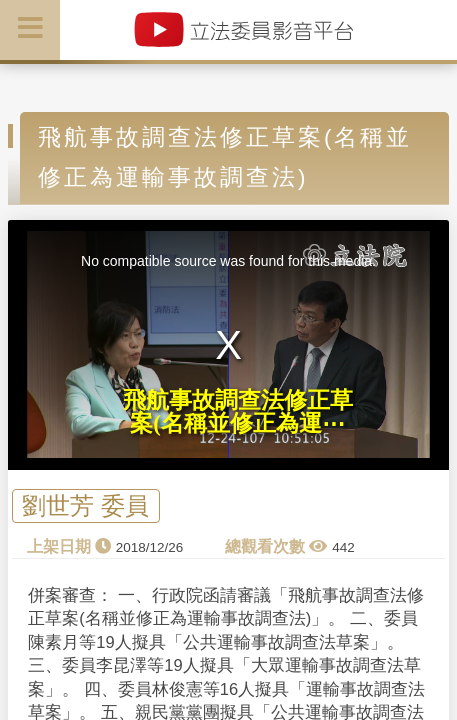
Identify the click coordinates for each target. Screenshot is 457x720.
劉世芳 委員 (85, 505)
